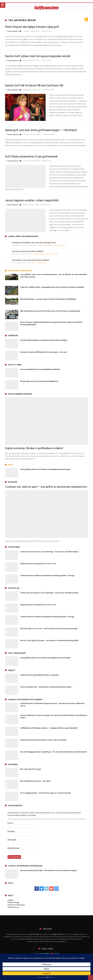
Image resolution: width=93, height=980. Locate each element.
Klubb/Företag (13, 848)
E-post (11, 823)
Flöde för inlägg (13, 902)
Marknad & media (49, 134)
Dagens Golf (57, 934)
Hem (7, 17)
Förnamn (11, 831)
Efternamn (12, 840)
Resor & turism (47, 31)
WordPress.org (13, 907)
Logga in (11, 900)
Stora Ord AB (34, 934)
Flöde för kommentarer (16, 904)
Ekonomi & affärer (49, 90)
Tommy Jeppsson (13, 31)
